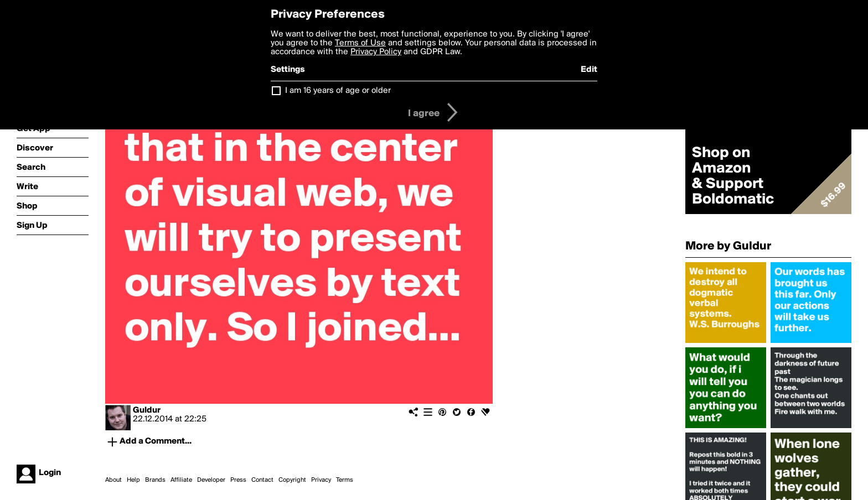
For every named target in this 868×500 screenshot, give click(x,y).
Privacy (321, 480)
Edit (589, 70)
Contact (262, 480)
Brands (155, 480)
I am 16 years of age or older (338, 91)
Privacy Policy (376, 52)
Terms (345, 480)
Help (133, 480)
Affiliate (181, 480)
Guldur (147, 410)
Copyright (292, 480)
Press (238, 480)
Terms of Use (360, 43)
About (113, 480)
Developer (211, 480)
